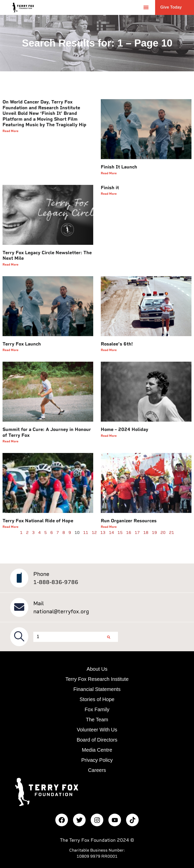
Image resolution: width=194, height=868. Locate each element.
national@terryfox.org (61, 611)
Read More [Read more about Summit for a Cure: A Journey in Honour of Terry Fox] (10, 441)
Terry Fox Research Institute (97, 679)
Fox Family (97, 709)
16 (129, 533)
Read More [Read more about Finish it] (109, 194)
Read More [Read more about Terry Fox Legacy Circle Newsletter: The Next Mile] (10, 265)
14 (111, 533)
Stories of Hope (97, 699)
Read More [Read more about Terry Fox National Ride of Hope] (10, 527)
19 (154, 533)
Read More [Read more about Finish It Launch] (109, 173)
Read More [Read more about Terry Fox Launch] (10, 350)
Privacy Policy (97, 760)
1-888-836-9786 (56, 582)
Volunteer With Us (97, 730)
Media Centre (97, 750)
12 (94, 533)
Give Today (171, 7)
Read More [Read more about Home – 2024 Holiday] (109, 436)
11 (86, 533)
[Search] (109, 637)
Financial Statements (97, 689)
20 (163, 533)
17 (137, 533)
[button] (146, 7)
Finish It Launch (119, 167)
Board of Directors (97, 740)
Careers (97, 770)
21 (172, 533)
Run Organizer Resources (129, 521)
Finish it (110, 188)
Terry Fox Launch (22, 344)
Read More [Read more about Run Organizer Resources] (109, 527)
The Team (97, 720)
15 (120, 533)
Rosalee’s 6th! (117, 344)
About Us (97, 669)
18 (146, 533)
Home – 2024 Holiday (125, 429)
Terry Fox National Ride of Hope (38, 521)
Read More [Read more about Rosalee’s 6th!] (109, 350)
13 (103, 533)
